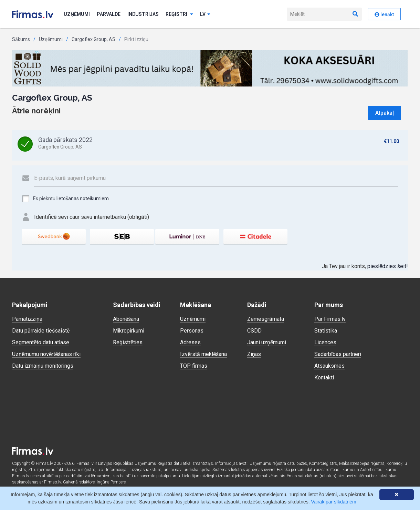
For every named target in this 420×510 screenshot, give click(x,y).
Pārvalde (109, 14)
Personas (192, 331)
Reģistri (179, 14)
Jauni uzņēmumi (267, 342)
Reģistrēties (128, 342)
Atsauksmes (329, 366)
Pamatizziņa (27, 319)
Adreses (190, 342)
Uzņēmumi (77, 14)
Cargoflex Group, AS (93, 39)
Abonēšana (126, 319)
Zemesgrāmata (266, 319)
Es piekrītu (65, 199)
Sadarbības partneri (338, 354)
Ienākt (384, 14)
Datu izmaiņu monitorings (43, 366)
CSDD (254, 331)
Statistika (326, 331)
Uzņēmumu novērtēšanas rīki (46, 354)
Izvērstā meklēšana (203, 354)
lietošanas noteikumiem (83, 198)
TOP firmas (194, 366)
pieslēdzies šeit (387, 266)
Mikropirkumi (129, 331)
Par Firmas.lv (330, 319)
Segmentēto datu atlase (41, 342)
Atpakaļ (385, 113)
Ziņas (254, 354)
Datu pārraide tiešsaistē (41, 331)
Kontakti (324, 378)
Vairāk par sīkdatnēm (334, 502)
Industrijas (143, 14)
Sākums (21, 39)
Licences (325, 342)
